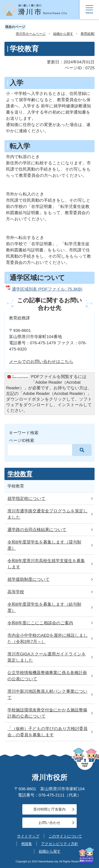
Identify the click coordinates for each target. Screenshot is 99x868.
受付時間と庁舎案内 (49, 809)
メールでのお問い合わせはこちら (41, 362)
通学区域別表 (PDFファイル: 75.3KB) (47, 289)
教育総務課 (89, 34)
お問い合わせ (49, 823)
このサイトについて (65, 836)
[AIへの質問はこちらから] (86, 855)
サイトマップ (28, 836)
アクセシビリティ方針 (60, 844)
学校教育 (20, 474)
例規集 (27, 844)
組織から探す (63, 34)
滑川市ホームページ (31, 34)
